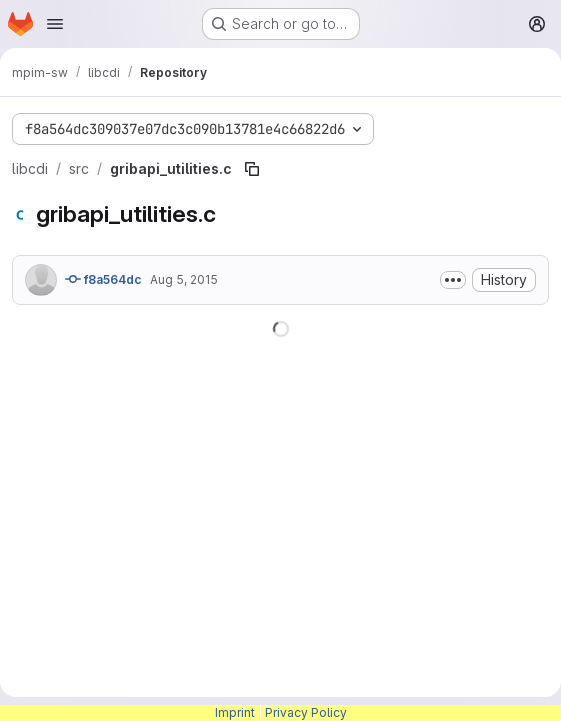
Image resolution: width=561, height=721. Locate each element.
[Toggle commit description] (453, 280)
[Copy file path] (252, 169)
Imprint (235, 712)
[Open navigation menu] (55, 24)
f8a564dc (103, 279)
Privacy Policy (306, 712)
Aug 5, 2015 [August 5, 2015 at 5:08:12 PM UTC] (184, 279)
